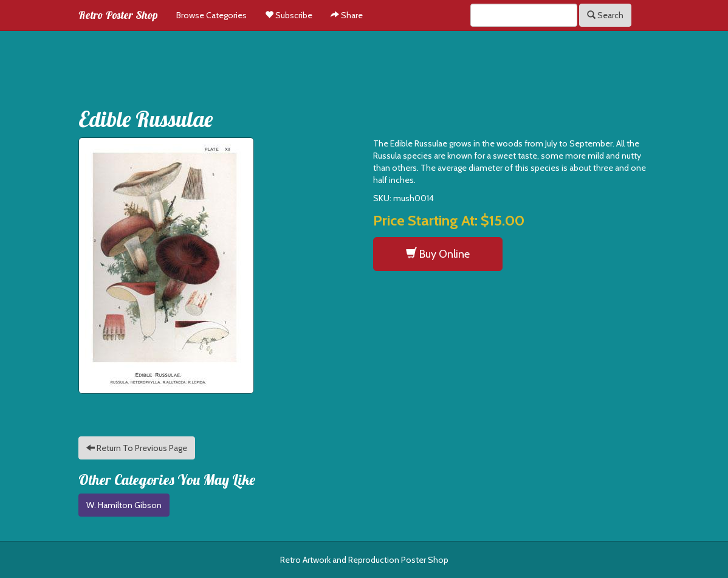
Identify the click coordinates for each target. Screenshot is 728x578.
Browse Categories (211, 15)
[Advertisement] (364, 64)
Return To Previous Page (137, 448)
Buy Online (438, 254)
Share (347, 15)
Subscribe (289, 15)
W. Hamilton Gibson (124, 505)
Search (605, 15)
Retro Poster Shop (118, 15)
